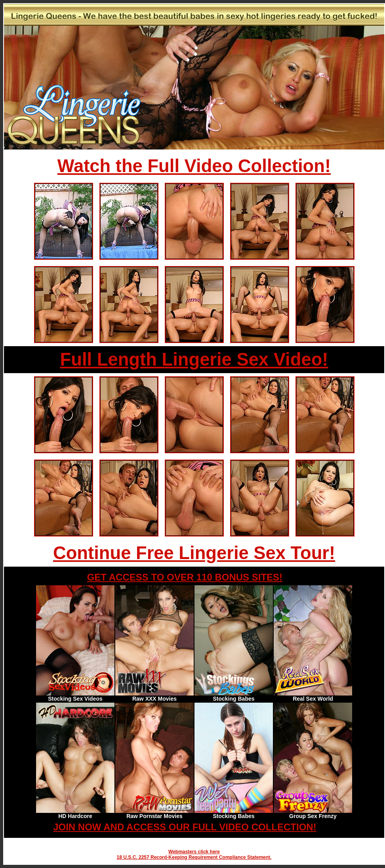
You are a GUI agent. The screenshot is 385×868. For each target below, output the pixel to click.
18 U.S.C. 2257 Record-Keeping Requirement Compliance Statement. (194, 857)
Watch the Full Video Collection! (194, 166)
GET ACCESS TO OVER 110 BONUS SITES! (185, 577)
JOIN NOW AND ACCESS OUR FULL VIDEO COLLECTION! (185, 827)
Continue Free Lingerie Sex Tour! (194, 553)
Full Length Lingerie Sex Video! (194, 359)
